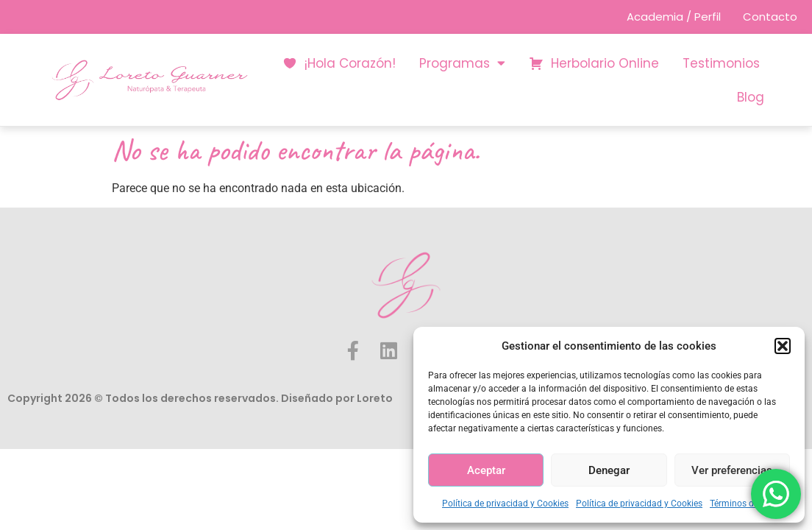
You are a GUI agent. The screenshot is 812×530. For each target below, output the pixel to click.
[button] (783, 346)
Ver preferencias (732, 470)
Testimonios (721, 63)
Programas (462, 63)
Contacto (770, 17)
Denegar (609, 470)
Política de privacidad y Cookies (505, 504)
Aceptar (486, 470)
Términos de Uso (743, 504)
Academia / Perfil (672, 17)
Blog (751, 97)
